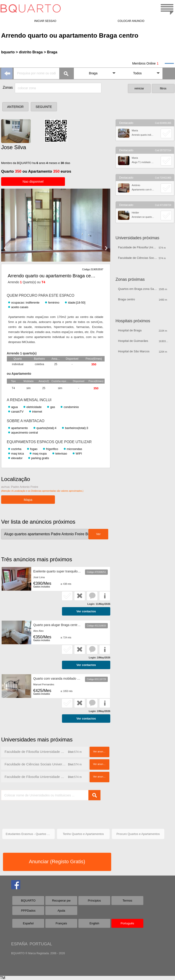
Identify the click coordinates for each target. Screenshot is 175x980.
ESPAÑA (19, 944)
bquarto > (9, 52)
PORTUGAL (41, 944)
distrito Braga (31, 52)
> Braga (50, 52)
